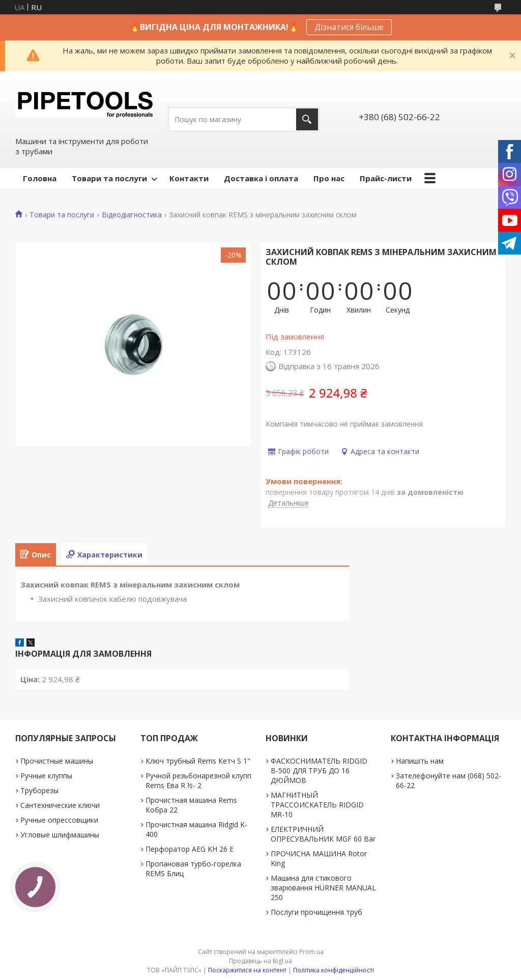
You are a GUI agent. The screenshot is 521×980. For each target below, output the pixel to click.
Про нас (329, 178)
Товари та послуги (109, 178)
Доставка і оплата (261, 178)
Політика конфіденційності (334, 970)
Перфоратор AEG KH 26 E (190, 849)
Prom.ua (311, 952)
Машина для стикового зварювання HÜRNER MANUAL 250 (323, 888)
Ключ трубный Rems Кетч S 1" (198, 761)
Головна (40, 178)
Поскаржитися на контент (247, 970)
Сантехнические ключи (60, 805)
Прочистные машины (57, 761)
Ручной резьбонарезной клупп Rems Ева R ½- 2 (198, 780)
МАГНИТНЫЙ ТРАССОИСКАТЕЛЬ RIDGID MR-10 (317, 805)
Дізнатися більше (349, 27)
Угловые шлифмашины (60, 835)
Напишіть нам (420, 761)
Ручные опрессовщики (59, 820)
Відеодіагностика (132, 215)
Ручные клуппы (46, 776)
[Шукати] (307, 119)
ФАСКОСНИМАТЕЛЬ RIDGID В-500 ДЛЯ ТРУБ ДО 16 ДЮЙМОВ (319, 771)
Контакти (189, 178)
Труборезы (39, 790)
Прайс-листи (386, 178)
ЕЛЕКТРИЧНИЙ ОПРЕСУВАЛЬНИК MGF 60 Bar (323, 834)
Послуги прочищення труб (316, 912)
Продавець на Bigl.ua (260, 961)
